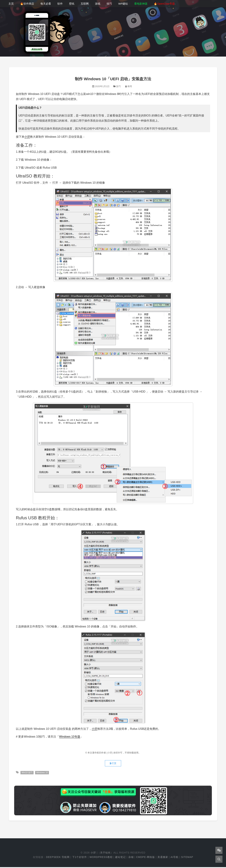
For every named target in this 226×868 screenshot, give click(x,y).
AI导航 (175, 858)
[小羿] (110, 753)
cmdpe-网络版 (145, 858)
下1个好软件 (80, 858)
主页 (11, 4)
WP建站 (123, 4)
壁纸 (72, 4)
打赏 (113, 764)
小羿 (27, 137)
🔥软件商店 (27, 4)
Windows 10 (42, 773)
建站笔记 (120, 858)
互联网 (85, 4)
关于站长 (105, 854)
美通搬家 (163, 858)
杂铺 (131, 858)
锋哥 (130, 86)
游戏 (98, 4)
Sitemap (187, 858)
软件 (60, 4)
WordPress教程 (101, 858)
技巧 (109, 4)
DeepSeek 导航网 (58, 858)
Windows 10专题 (70, 737)
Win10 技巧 (27, 773)
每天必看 (46, 4)
